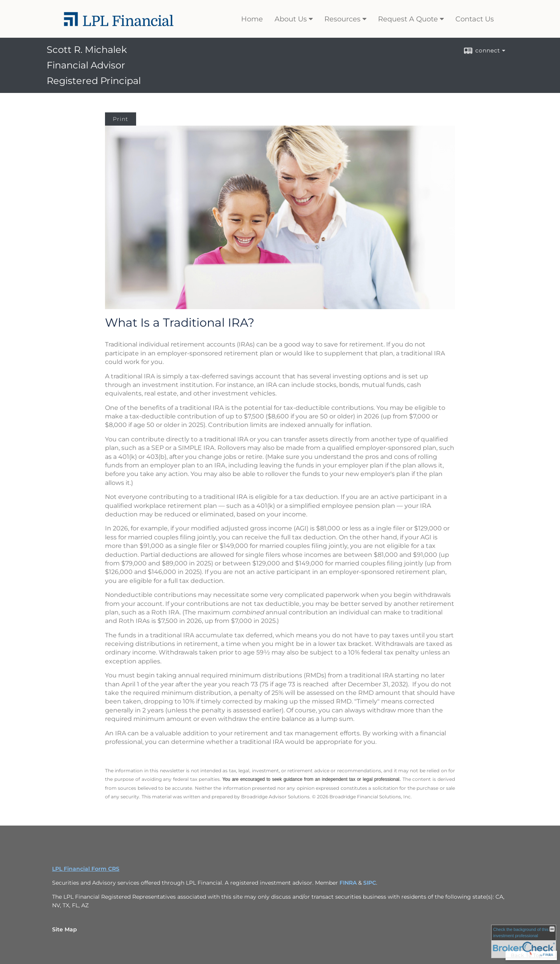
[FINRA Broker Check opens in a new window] (524, 941)
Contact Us (475, 19)
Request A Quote (408, 19)
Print (121, 119)
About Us (291, 19)
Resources (342, 19)
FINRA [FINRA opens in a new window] (348, 883)
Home (252, 19)
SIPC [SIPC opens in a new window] (370, 883)
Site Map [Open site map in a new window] (65, 929)
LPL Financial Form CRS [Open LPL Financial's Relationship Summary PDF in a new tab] (86, 869)
